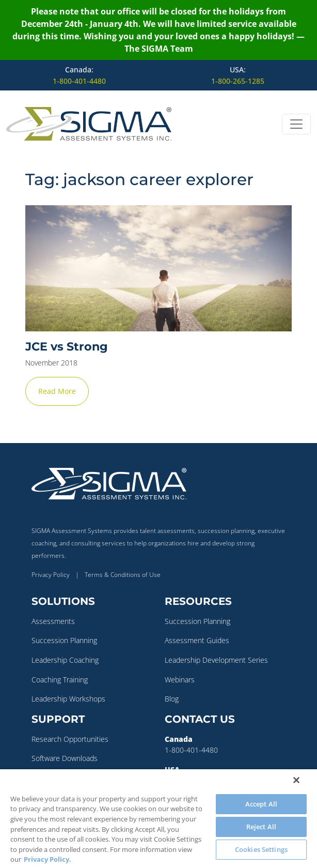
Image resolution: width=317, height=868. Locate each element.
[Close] (296, 780)
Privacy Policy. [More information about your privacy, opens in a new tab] (47, 859)
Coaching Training (60, 680)
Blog (172, 699)
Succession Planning (64, 640)
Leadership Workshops (68, 699)
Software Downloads (65, 758)
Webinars (180, 680)
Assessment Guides (197, 640)
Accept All (261, 804)
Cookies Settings (261, 849)
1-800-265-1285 (238, 81)
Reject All (261, 827)
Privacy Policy (51, 575)
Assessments (53, 621)
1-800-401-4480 (79, 81)
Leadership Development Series (216, 660)
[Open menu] (296, 124)
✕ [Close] (306, 434)
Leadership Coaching (65, 660)
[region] (158, 819)
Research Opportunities (70, 739)
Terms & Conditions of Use (123, 575)
